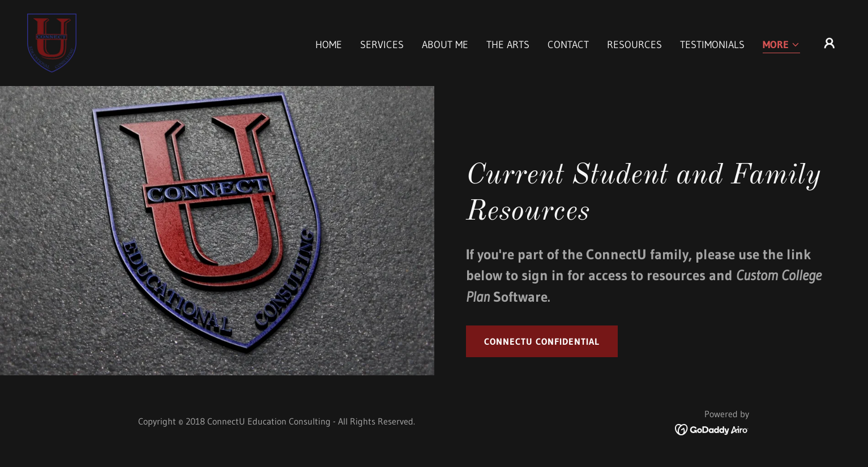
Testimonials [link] (712, 45)
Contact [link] (568, 45)
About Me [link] (445, 45)
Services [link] (382, 45)
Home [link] (329, 45)
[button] (781, 46)
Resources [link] (634, 45)
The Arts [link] (508, 45)
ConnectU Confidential (542, 341)
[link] (52, 42)
